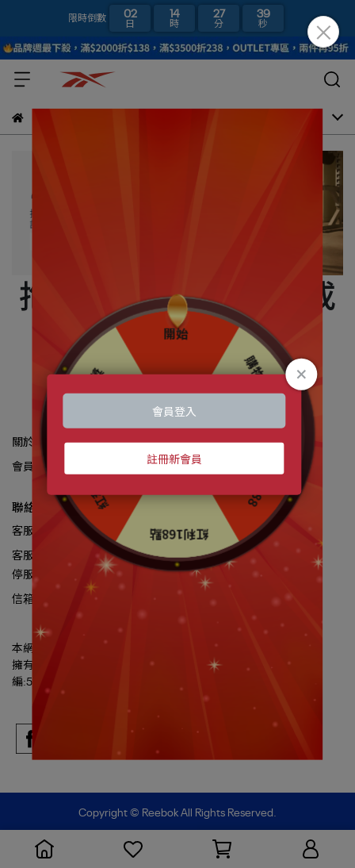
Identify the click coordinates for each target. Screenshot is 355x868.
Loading (177, 434)
